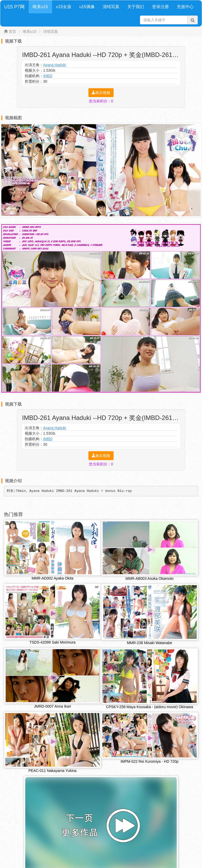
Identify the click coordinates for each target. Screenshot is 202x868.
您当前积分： (101, 101)
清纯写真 (111, 7)
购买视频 (101, 93)
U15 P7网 (14, 7)
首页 (12, 31)
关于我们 (136, 7)
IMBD (48, 76)
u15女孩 (64, 7)
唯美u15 (40, 7)
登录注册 (160, 7)
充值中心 (185, 7)
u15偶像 (87, 7)
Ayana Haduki (55, 65)
